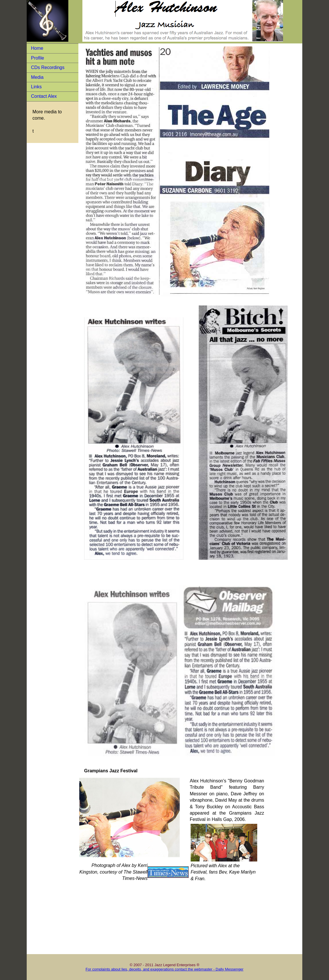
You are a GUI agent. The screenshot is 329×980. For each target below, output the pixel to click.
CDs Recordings (48, 67)
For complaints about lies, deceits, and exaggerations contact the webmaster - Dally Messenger (164, 969)
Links (36, 87)
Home (37, 48)
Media (37, 77)
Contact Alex (44, 96)
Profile (37, 58)
